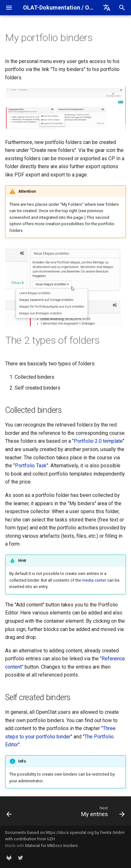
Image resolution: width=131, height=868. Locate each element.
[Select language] (107, 8)
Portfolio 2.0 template (98, 441)
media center (94, 580)
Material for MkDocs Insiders (52, 846)
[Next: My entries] (102, 813)
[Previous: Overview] (9, 813)
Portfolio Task (31, 466)
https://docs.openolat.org (70, 832)
